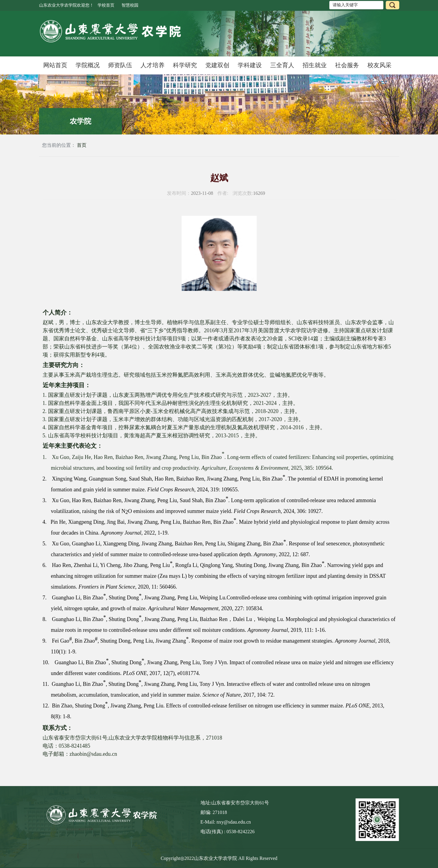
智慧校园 (130, 5)
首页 (82, 145)
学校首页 (106, 5)
